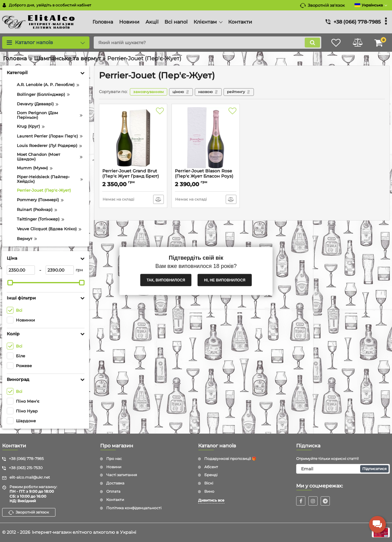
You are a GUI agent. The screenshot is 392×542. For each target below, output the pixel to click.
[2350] (21, 270)
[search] (207, 43)
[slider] (10, 283)
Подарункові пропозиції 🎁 (230, 459)
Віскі (209, 483)
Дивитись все (211, 500)
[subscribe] (343, 469)
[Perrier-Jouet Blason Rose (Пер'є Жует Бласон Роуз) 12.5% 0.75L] (206, 138)
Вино (209, 491)
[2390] (60, 270)
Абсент (211, 467)
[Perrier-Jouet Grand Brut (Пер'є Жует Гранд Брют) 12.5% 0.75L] (133, 138)
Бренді (211, 475)
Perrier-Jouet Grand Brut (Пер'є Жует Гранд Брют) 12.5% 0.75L (131, 176)
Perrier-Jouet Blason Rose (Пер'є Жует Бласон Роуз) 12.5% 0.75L (204, 176)
